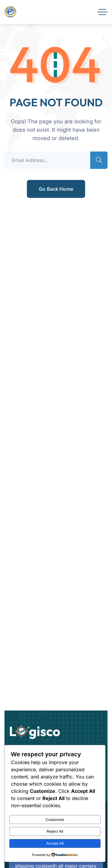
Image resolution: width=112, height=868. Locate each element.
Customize (55, 820)
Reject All (55, 831)
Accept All (55, 843)
